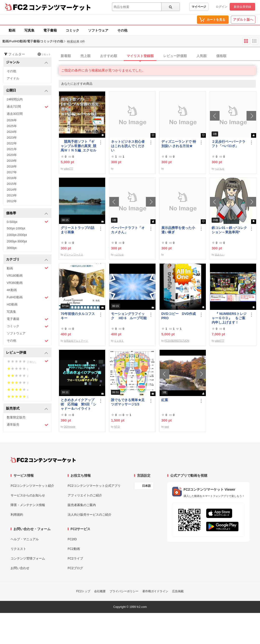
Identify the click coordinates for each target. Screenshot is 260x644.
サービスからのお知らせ (28, 495)
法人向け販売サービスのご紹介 (90, 515)
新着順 (66, 56)
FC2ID (72, 539)
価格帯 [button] (27, 213)
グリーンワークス (73, 255)
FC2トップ (83, 591)
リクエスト (18, 549)
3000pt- (12, 248)
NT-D (117, 427)
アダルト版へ (243, 20)
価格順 (221, 56)
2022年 (12, 143)
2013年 (12, 195)
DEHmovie (70, 427)
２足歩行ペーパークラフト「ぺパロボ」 (228, 144)
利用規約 (17, 515)
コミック (72, 30)
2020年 (12, 155)
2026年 (12, 120)
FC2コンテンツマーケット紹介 (32, 486)
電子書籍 (50, 30)
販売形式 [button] (27, 409)
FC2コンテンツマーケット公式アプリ (94, 486)
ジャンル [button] (27, 62)
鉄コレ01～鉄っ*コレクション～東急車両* (229, 230)
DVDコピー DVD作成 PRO (179, 316)
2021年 (12, 149)
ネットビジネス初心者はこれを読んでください (128, 146)
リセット (44, 54)
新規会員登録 (242, 7)
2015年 (12, 184)
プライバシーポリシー (124, 591)
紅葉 (165, 400)
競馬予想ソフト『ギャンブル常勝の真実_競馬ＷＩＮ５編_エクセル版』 (78, 146)
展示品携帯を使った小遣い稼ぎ (178, 230)
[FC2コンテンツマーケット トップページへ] (43, 460)
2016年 (12, 178)
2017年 (12, 172)
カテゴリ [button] (27, 260)
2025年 (12, 126)
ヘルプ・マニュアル (25, 539)
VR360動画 (15, 283)
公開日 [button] (27, 91)
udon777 (68, 169)
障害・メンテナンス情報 (28, 505)
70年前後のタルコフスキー (78, 316)
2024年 (12, 132)
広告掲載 (178, 591)
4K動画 (12, 290)
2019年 (12, 161)
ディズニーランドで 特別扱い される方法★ (179, 144)
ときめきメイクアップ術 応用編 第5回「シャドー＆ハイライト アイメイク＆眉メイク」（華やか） (78, 404)
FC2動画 (74, 549)
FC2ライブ (75, 558)
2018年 (12, 166)
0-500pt (28, 222)
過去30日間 (15, 114)
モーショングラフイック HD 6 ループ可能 (129, 316)
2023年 (12, 138)
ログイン (221, 7)
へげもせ (220, 169)
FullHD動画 (28, 297)
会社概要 (100, 591)
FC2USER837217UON (177, 341)
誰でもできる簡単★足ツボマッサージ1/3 (128, 402)
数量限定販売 (16, 417)
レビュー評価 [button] (27, 353)
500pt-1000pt (16, 228)
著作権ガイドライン (155, 591)
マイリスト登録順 (140, 56)
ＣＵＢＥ (119, 341)
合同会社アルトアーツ (76, 341)
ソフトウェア (98, 30)
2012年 (12, 201)
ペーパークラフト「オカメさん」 (128, 230)
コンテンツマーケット (60, 7)
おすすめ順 (109, 56)
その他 (122, 30)
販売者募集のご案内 (82, 505)
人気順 (201, 56)
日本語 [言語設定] (146, 486)
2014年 (12, 190)
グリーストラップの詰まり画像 (78, 230)
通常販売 (28, 425)
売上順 (85, 56)
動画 (12, 30)
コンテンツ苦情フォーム (28, 558)
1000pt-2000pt (17, 235)
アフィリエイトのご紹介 (85, 495)
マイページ (199, 7)
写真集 (29, 30)
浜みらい (220, 255)
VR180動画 (15, 276)
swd (167, 427)
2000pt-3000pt (17, 241)
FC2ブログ (75, 568)
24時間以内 (15, 99)
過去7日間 (28, 107)
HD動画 (12, 304)
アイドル (13, 78)
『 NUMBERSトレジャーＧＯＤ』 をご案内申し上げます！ (229, 318)
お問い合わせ (20, 568)
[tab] (159, 56)
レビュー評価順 (175, 56)
